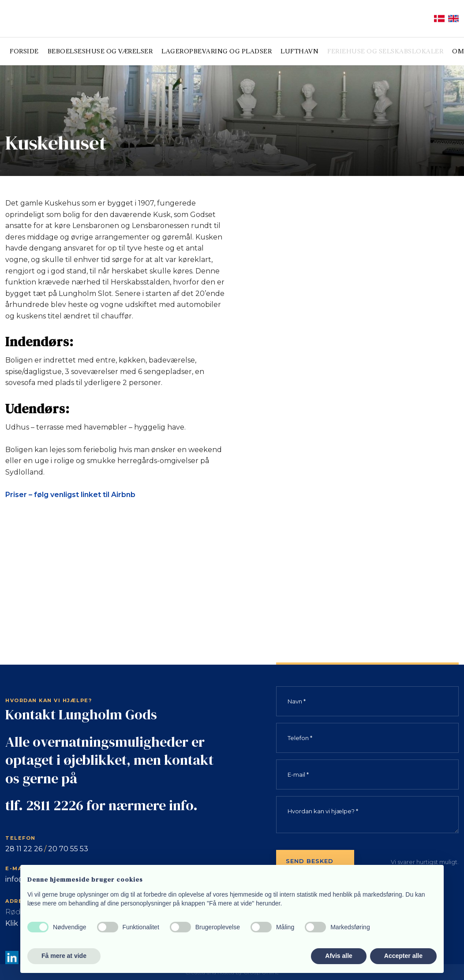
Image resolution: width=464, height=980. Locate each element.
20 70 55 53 (68, 849)
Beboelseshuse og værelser (100, 51)
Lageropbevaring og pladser (217, 51)
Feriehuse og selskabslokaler (385, 51)
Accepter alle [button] (403, 956)
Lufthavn (299, 51)
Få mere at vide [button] (64, 956)
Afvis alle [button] (339, 956)
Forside (24, 51)
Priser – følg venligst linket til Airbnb (70, 495)
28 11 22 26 (24, 849)
